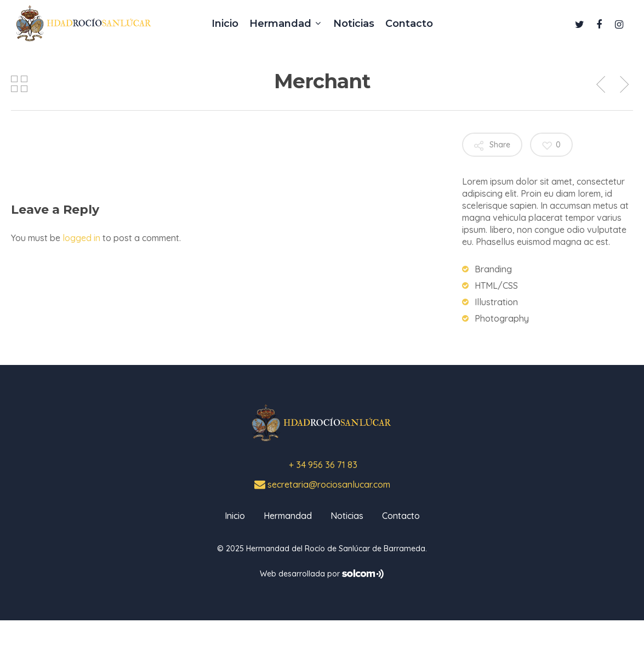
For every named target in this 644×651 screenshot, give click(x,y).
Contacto (401, 516)
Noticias (347, 516)
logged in (81, 238)
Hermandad (288, 516)
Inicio (235, 516)
